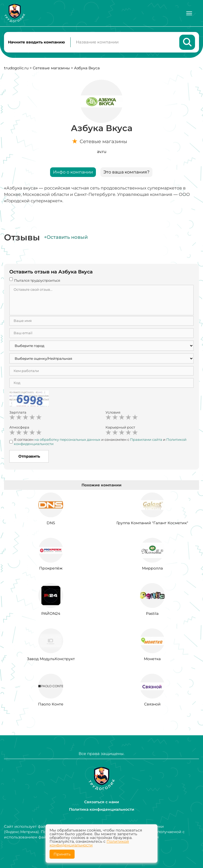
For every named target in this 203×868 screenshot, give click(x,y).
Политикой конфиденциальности (89, 843)
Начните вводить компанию (36, 42)
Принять (62, 854)
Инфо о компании (73, 172)
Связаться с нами (102, 802)
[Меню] (189, 13)
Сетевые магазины (51, 68)
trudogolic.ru (16, 68)
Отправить (29, 457)
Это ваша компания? (126, 172)
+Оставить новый (66, 237)
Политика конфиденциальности (102, 809)
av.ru (102, 152)
